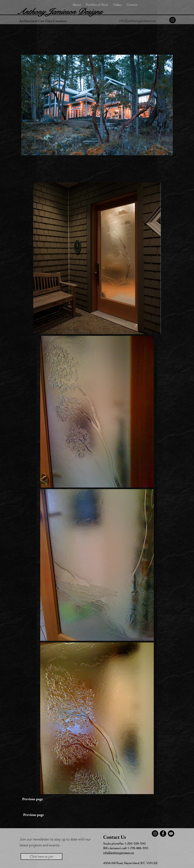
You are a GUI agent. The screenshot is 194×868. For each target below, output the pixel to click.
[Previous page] (33, 799)
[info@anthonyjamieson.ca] (137, 21)
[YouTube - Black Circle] (171, 834)
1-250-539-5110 (135, 844)
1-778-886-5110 (138, 848)
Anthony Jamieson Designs (59, 12)
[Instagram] (172, 20)
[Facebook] (163, 834)
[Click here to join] (41, 857)
